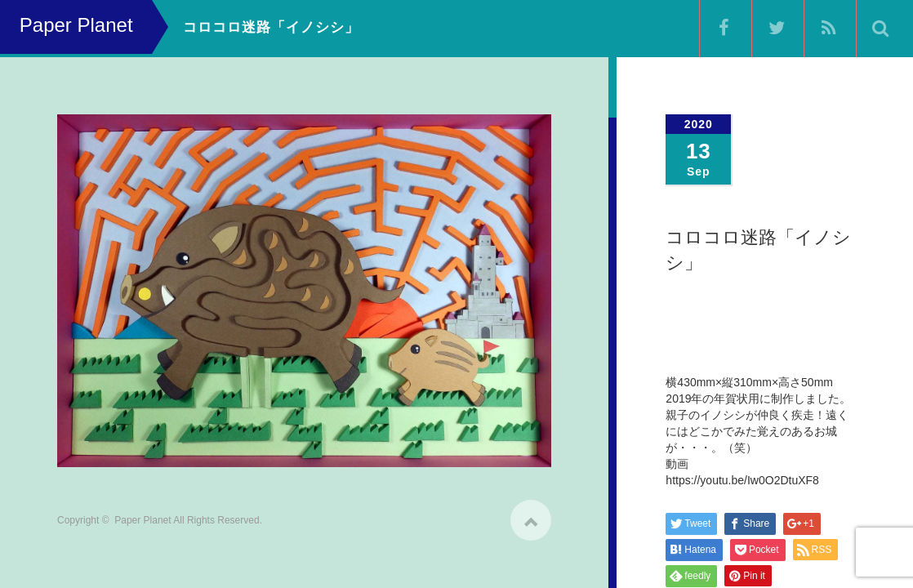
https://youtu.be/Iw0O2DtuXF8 (742, 480)
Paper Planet (143, 514)
